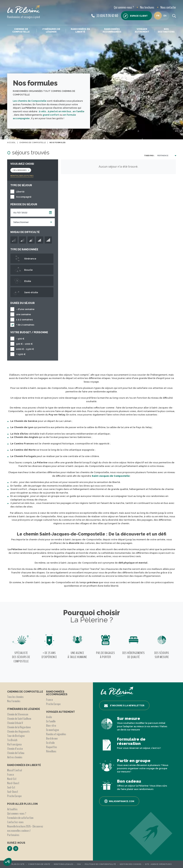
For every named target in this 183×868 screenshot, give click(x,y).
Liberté (20, 192)
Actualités (12, 809)
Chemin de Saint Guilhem (19, 719)
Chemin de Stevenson (18, 714)
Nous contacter (168, 7)
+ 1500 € (21, 354)
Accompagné (24, 197)
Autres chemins (15, 757)
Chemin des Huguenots (18, 731)
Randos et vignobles (56, 734)
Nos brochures (147, 7)
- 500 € (20, 339)
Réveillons (51, 751)
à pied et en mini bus (60, 111)
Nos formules (14, 701)
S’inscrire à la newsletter (124, 706)
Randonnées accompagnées (112, 30)
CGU (79, 864)
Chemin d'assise (15, 749)
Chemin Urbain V (15, 723)
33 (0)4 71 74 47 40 (105, 16)
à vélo (43, 111)
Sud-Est (11, 787)
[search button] (174, 16)
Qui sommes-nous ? (124, 7)
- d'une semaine (25, 309)
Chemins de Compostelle (21, 30)
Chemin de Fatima (16, 753)
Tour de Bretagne (16, 736)
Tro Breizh (12, 740)
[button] (8, 862)
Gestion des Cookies (130, 864)
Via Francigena (14, 744)
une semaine (24, 314)
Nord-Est (12, 779)
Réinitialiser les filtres (22, 176)
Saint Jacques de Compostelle (111, 476)
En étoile (50, 743)
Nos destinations (166, 30)
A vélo (49, 717)
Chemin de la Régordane (19, 727)
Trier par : (149, 156)
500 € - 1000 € (24, 344)
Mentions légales (63, 864)
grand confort (51, 115)
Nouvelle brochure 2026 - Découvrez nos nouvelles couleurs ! (25, 829)
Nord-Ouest (13, 783)
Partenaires (13, 835)
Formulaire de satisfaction (20, 818)
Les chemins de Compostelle (30, 101)
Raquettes (52, 747)
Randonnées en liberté (80, 30)
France (11, 775)
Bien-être (51, 726)
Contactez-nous (15, 822)
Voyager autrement (142, 30)
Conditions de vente (39, 864)
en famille (79, 111)
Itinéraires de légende (51, 30)
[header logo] (24, 10)
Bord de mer (52, 738)
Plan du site (18, 864)
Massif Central (14, 770)
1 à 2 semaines (24, 320)
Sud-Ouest (13, 792)
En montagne (53, 730)
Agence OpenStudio (161, 864)
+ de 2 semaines (25, 325)
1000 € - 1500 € (25, 349)
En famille (51, 721)
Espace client (135, 16)
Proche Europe (14, 796)
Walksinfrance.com (119, 801)
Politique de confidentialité (100, 864)
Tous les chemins (15, 697)
